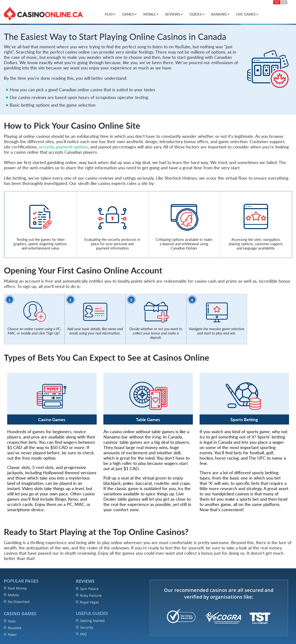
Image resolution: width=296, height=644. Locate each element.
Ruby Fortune (89, 595)
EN (277, 2)
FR (284, 2)
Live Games (247, 14)
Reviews (174, 14)
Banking (220, 14)
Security (85, 627)
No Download (17, 602)
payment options (72, 147)
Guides (197, 14)
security (46, 147)
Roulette (13, 628)
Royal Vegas (88, 602)
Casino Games (20, 614)
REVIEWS (85, 581)
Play (110, 14)
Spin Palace (87, 589)
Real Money (15, 588)
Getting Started (90, 621)
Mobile (151, 14)
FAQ (81, 634)
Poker (10, 635)
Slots (10, 621)
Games (129, 14)
